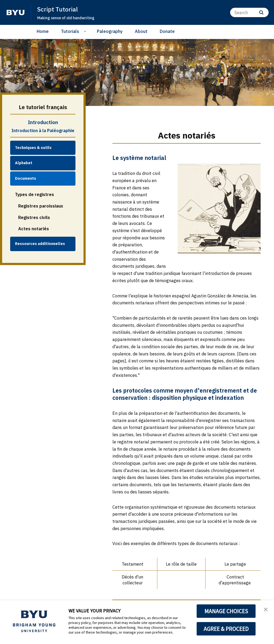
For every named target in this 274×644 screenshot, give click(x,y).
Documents (26, 178)
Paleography (110, 31)
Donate (167, 31)
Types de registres (35, 194)
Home (43, 31)
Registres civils (34, 217)
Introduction (43, 122)
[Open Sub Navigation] (86, 31)
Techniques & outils (33, 148)
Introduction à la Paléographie (43, 131)
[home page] (16, 13)
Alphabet (24, 163)
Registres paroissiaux (41, 206)
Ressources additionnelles (40, 244)
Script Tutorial (59, 9)
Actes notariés (34, 229)
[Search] (249, 12)
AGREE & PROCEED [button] (226, 629)
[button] (265, 610)
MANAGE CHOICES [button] (226, 611)
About (141, 31)
